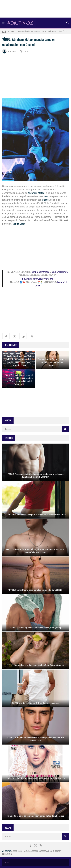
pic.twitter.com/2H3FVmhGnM (38, 279)
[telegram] (32, 336)
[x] (15, 336)
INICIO (7, 862)
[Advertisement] (35, 10)
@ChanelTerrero (60, 272)
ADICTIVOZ (10, 51)
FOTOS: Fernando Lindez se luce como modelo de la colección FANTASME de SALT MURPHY (40, 31)
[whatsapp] (23, 336)
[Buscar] (67, 23)
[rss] (41, 845)
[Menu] (3, 23)
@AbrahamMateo (41, 272)
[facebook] (6, 336)
